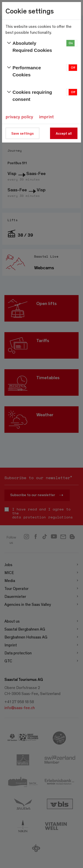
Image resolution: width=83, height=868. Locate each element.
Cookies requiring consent (29, 95)
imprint (46, 117)
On (71, 43)
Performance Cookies (23, 71)
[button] (72, 43)
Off (73, 67)
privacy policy (19, 117)
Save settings (22, 133)
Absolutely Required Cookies (29, 46)
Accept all (64, 133)
